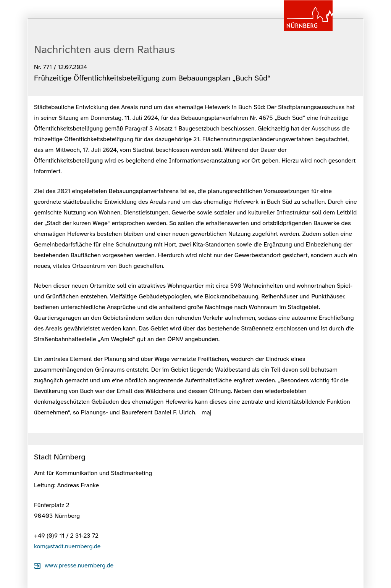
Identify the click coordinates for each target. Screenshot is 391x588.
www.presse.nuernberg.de (79, 565)
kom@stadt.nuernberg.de (67, 546)
